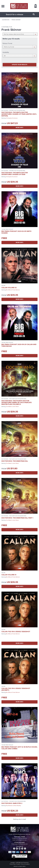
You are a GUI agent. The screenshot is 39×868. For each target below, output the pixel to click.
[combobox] (17, 14)
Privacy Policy (13, 864)
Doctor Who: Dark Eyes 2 (12, 803)
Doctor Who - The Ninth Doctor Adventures (13, 110)
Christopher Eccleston (12, 118)
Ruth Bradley (18, 806)
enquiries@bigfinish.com (21, 844)
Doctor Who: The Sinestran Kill (15, 461)
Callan (3, 286)
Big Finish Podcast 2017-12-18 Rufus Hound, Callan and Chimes (19, 748)
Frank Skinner (16, 290)
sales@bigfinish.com (21, 840)
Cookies (18, 864)
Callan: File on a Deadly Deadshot (16, 632)
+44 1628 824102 (22, 838)
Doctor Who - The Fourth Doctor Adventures (14, 399)
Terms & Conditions (25, 864)
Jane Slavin (16, 407)
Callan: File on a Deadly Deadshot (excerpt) (16, 689)
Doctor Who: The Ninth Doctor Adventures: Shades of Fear (15, 174)
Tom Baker (9, 407)
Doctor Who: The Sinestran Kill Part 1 (17, 518)
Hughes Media (22, 866)
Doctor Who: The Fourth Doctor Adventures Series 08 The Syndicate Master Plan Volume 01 (17, 402)
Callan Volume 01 (9, 575)
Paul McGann (9, 806)
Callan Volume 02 (9, 288)
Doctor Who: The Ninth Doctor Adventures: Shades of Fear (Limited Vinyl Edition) (19, 114)
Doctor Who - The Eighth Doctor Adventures (14, 801)
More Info (19, 128)
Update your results (19, 65)
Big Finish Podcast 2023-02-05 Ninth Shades (16, 232)
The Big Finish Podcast (7, 229)
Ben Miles (9, 290)
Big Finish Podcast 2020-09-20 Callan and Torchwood (19, 345)
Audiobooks (6, 20)
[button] (20, 34)
